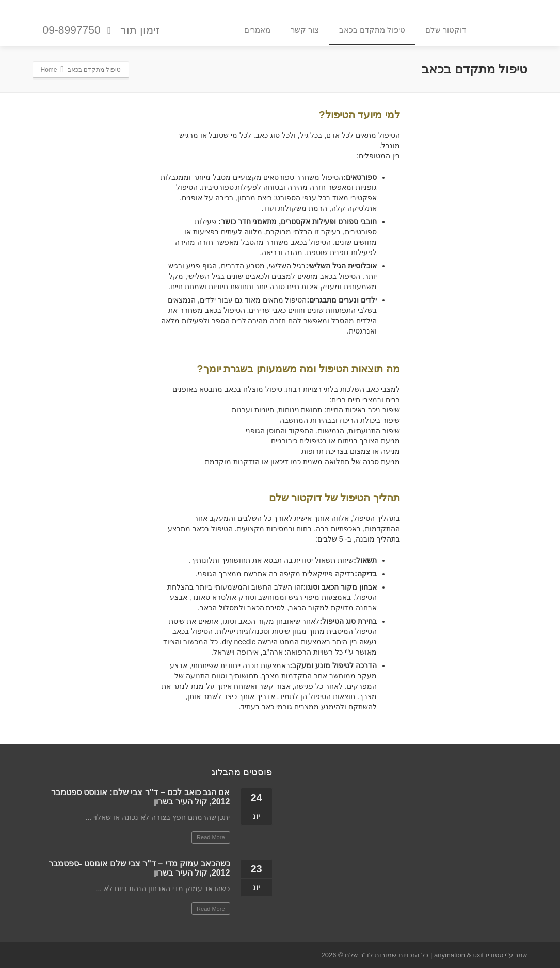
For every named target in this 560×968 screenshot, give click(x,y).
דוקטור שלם (446, 30)
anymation (450, 955)
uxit (478, 955)
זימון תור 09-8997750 (101, 30)
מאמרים (257, 30)
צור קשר (305, 30)
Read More (211, 837)
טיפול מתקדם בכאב (372, 30)
